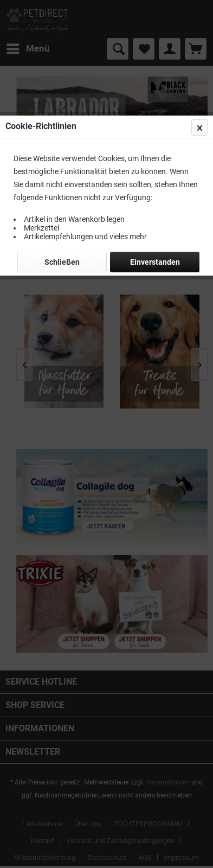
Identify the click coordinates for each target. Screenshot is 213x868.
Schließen (62, 262)
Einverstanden (155, 262)
